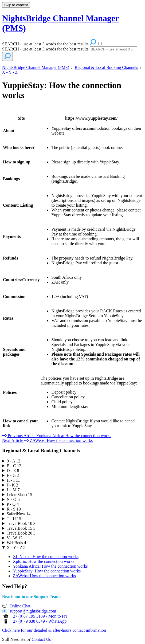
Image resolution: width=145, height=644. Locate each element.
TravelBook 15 (21, 528)
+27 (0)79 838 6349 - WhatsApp (39, 621)
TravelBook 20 (21, 533)
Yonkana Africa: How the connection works (50, 566)
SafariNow (19, 514)
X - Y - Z (10, 72)
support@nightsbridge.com (33, 611)
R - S (14, 509)
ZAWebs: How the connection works (44, 576)
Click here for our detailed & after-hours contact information (54, 630)
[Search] (113, 49)
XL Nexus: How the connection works (46, 557)
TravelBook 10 (21, 523)
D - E (13, 471)
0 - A (13, 461)
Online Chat (20, 606)
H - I (13, 480)
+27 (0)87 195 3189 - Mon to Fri (39, 616)
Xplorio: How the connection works (44, 561)
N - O (13, 499)
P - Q (13, 504)
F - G (13, 475)
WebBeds (16, 543)
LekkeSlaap (19, 495)
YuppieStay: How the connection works (62, 90)
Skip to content (16, 5)
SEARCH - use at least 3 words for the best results (45, 49)
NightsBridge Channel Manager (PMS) (36, 67)
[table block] (72, 270)
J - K (12, 485)
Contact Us (41, 639)
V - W (15, 538)
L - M (13, 490)
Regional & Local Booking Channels (106, 67)
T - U (14, 519)
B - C (14, 466)
